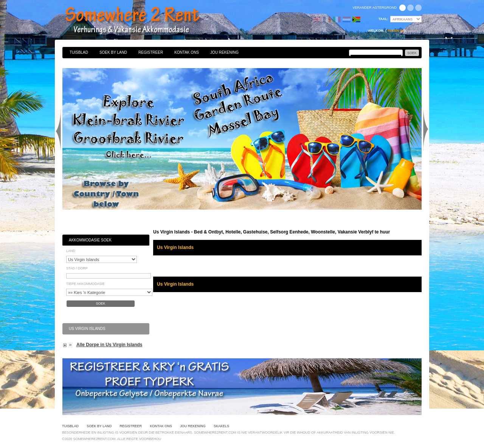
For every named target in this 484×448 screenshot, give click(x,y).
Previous (58, 130)
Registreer (151, 52)
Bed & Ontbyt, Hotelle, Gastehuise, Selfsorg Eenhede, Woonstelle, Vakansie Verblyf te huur (141, 21)
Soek (100, 303)
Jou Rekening (224, 52)
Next (426, 130)
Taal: (383, 19)
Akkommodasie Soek (90, 240)
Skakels (221, 426)
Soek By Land (113, 52)
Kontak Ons (187, 52)
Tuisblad (79, 52)
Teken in (395, 31)
